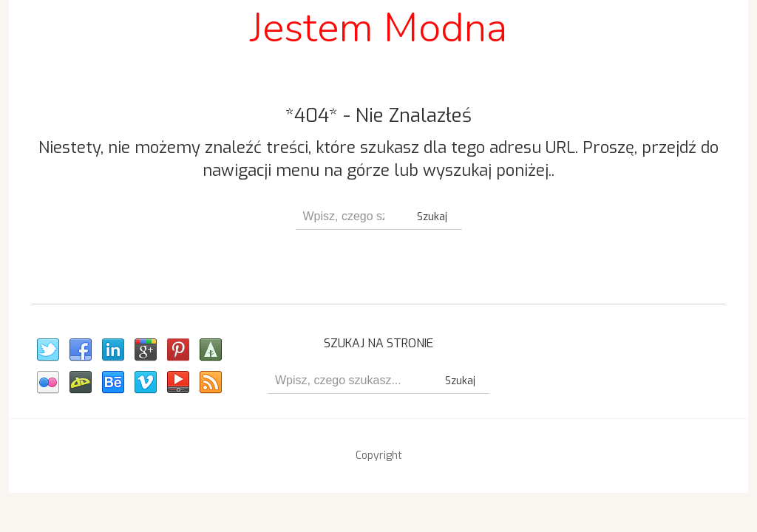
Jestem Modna (378, 28)
